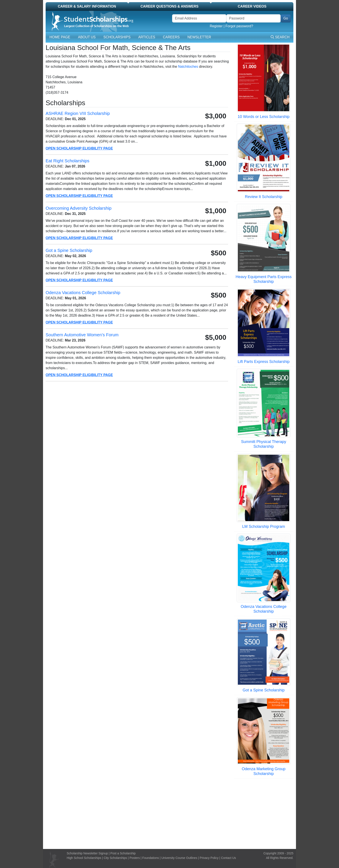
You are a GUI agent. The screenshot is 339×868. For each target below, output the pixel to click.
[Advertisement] (169, 813)
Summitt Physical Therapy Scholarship (264, 444)
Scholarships (117, 37)
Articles (147, 37)
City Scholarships (115, 858)
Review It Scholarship (264, 197)
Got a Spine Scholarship (264, 690)
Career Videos (252, 6)
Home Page (60, 37)
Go (286, 18)
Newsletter (199, 37)
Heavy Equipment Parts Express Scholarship (264, 279)
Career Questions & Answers (169, 6)
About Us (87, 37)
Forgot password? (239, 26)
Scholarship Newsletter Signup (87, 853)
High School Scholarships (84, 858)
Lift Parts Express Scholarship (264, 362)
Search (280, 37)
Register (216, 26)
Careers (171, 37)
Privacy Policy (209, 858)
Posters (135, 858)
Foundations (151, 858)
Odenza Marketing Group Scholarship (264, 771)
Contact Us (228, 858)
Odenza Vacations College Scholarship (264, 609)
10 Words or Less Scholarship (264, 117)
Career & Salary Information (87, 6)
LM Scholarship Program (264, 527)
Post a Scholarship (123, 853)
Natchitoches (188, 67)
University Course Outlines (179, 858)
